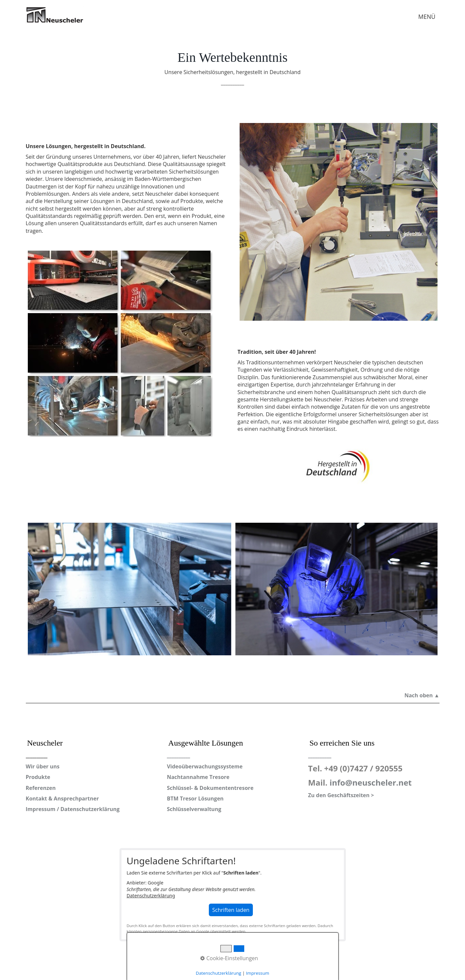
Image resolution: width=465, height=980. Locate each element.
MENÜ (427, 17)
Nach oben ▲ (422, 695)
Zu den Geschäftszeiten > (341, 795)
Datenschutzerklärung (151, 896)
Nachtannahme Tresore (198, 777)
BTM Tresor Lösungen (195, 798)
